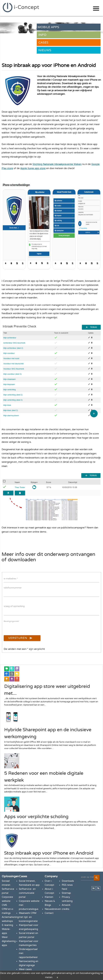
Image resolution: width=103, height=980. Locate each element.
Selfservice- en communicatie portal (27, 893)
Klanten (49, 897)
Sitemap (66, 893)
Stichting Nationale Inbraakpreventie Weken (57, 164)
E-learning (7, 925)
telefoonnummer (13, 588)
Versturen (20, 638)
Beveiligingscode (12, 621)
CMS (4, 905)
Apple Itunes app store (33, 168)
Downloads (68, 881)
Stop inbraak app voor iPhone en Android (49, 853)
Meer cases (25, 969)
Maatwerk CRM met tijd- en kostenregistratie (28, 917)
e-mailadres (11, 579)
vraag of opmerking (14, 606)
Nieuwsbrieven (53, 909)
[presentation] (28, 629)
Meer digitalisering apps (9, 941)
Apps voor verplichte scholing (36, 817)
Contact (49, 913)
